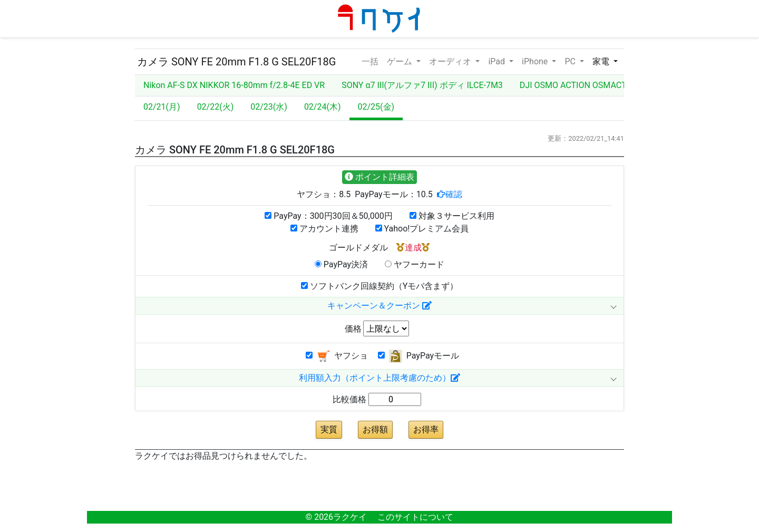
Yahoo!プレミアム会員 (422, 229)
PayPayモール (419, 356)
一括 (370, 61)
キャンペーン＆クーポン (379, 306)
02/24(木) (323, 107)
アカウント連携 (324, 229)
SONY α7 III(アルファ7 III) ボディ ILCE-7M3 (422, 85)
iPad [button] (498, 61)
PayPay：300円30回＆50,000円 (328, 216)
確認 (454, 194)
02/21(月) (162, 107)
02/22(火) (216, 107)
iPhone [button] (536, 61)
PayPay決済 (341, 264)
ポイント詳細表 (379, 177)
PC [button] (571, 61)
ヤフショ (337, 356)
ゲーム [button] (401, 61)
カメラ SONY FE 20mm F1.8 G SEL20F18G (236, 62)
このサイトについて (415, 517)
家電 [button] (602, 61)
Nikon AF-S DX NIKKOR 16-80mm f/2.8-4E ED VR (234, 85)
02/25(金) (376, 107)
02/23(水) (269, 107)
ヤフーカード (415, 264)
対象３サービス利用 (452, 216)
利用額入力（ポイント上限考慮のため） (379, 378)
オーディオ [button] (451, 61)
